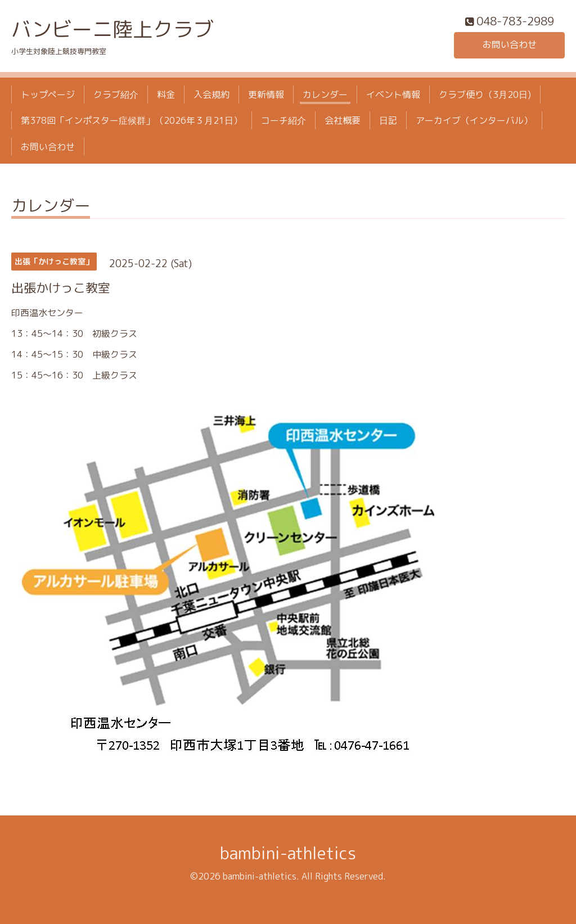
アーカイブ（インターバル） (474, 121)
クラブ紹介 (116, 94)
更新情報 (266, 94)
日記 (388, 121)
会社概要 (343, 121)
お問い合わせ (510, 45)
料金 (166, 94)
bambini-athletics (288, 853)
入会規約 (211, 94)
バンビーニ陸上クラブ (112, 29)
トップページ (48, 94)
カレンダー (325, 94)
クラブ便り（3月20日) (485, 94)
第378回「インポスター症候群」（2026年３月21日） (132, 121)
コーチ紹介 (283, 121)
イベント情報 (393, 94)
